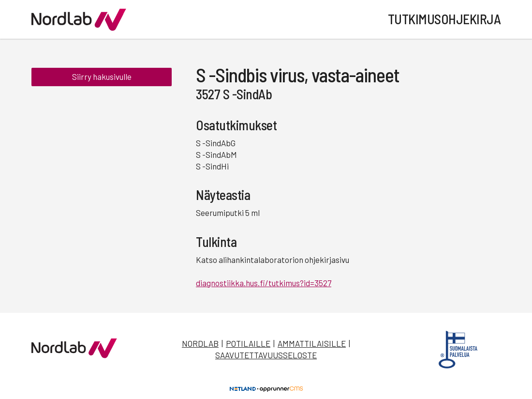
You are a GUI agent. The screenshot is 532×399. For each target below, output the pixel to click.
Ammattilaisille (312, 343)
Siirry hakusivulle (102, 77)
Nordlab (200, 343)
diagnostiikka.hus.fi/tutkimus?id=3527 (264, 283)
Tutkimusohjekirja (444, 19)
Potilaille (248, 343)
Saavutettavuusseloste (266, 355)
